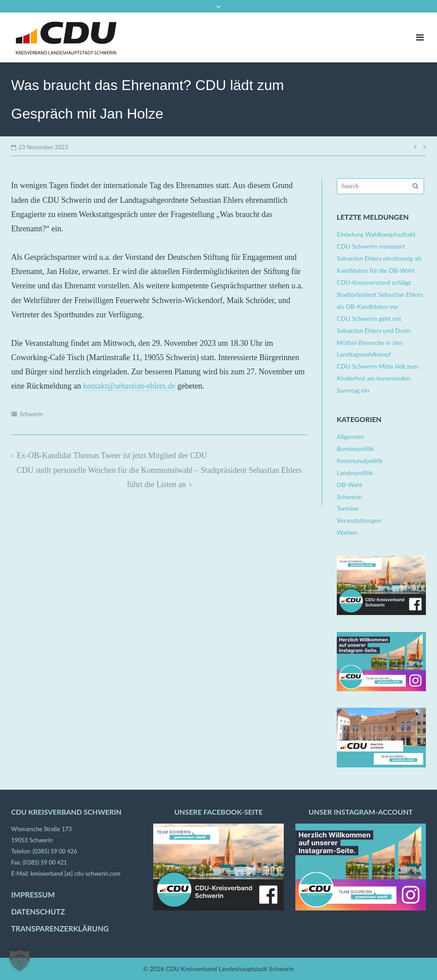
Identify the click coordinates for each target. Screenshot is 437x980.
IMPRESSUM (33, 895)
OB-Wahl (349, 485)
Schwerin (31, 414)
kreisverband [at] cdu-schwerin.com (75, 873)
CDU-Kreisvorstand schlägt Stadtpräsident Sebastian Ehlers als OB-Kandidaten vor (380, 294)
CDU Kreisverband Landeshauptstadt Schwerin (230, 969)
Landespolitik (355, 473)
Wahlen (347, 532)
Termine (348, 508)
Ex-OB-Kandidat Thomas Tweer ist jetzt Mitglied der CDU (112, 455)
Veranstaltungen (359, 520)
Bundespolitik (355, 449)
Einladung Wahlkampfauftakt (376, 234)
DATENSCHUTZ (38, 912)
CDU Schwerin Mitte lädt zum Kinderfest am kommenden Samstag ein (378, 378)
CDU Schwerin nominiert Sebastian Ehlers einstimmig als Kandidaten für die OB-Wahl (379, 258)
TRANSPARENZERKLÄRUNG (60, 929)
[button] (20, 960)
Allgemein (350, 437)
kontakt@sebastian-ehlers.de (129, 386)
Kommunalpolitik (360, 461)
